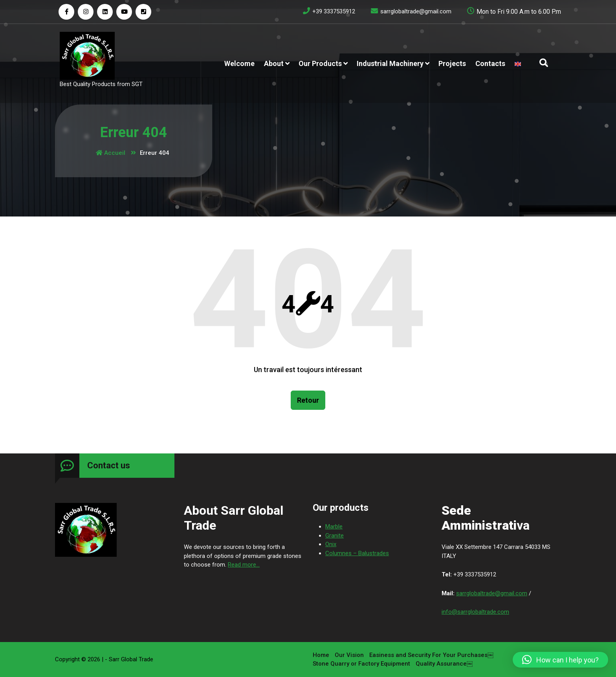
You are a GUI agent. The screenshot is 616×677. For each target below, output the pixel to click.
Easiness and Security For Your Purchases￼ (431, 632)
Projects (452, 63)
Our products (320, 63)
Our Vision (349, 632)
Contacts (490, 63)
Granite (335, 659)
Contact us (109, 589)
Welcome (239, 63)
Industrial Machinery (390, 63)
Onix (331, 668)
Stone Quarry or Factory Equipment (361, 641)
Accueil (111, 153)
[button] (560, 660)
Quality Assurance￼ (444, 641)
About (274, 63)
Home (321, 632)
